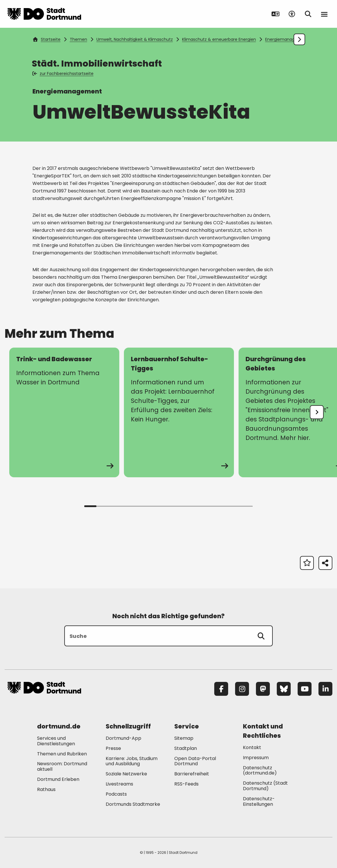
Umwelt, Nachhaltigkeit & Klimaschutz (135, 39)
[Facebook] (221, 689)
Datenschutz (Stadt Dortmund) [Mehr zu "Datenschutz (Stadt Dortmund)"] (265, 786)
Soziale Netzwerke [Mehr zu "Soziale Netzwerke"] (126, 774)
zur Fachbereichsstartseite (63, 74)
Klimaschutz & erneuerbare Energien (219, 39)
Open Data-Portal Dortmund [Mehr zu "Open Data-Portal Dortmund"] (195, 761)
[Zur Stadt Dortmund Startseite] (44, 14)
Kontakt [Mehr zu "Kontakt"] (252, 747)
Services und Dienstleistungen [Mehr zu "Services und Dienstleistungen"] (56, 741)
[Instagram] (242, 689)
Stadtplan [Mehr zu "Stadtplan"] (186, 748)
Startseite (47, 39)
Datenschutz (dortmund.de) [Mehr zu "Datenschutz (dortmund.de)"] (260, 770)
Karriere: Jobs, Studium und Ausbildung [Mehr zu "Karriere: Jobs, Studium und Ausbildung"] (132, 761)
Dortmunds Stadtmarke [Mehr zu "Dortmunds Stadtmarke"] (133, 804)
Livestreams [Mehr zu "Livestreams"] (119, 784)
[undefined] (317, 412)
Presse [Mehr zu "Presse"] (113, 748)
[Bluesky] (284, 689)
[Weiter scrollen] (299, 39)
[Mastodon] (263, 689)
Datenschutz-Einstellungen (259, 802)
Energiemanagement (287, 39)
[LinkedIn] (325, 689)
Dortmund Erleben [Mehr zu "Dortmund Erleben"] (58, 779)
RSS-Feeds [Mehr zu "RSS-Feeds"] (186, 784)
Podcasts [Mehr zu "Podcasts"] (116, 794)
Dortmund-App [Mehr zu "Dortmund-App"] (123, 738)
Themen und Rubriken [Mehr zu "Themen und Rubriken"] (62, 754)
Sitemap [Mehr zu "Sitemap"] (184, 738)
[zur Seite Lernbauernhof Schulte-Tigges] (179, 412)
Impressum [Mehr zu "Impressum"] (256, 758)
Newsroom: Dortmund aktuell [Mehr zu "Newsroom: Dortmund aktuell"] (62, 766)
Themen (78, 39)
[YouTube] (305, 689)
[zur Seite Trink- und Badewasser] (64, 412)
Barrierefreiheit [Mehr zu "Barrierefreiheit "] (192, 774)
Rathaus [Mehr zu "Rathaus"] (46, 789)
